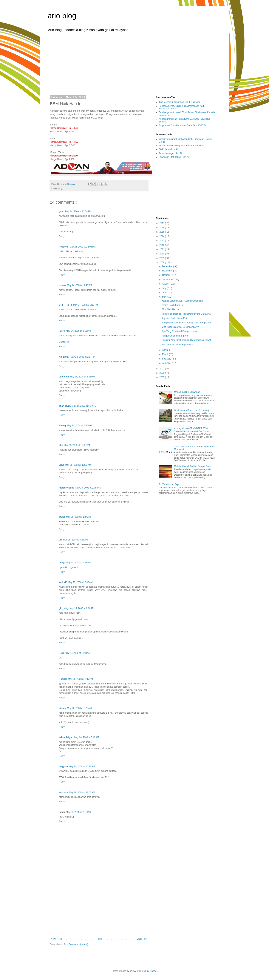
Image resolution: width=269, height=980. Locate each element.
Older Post (142, 939)
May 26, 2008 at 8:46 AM (87, 737)
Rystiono (64, 247)
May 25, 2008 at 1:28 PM (77, 653)
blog (60, 188)
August (166, 284)
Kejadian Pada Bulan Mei (174, 318)
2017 (162, 223)
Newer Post (57, 939)
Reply (62, 236)
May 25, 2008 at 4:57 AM (75, 540)
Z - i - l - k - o (65, 305)
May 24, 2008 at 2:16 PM (78, 331)
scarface (63, 792)
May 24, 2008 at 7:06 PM (79, 426)
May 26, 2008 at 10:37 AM (82, 767)
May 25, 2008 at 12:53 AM (88, 488)
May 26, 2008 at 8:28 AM (79, 708)
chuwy (133, 971)
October (166, 275)
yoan (61, 211)
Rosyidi (63, 679)
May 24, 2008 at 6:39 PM (84, 406)
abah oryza (65, 406)
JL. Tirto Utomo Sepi (169, 484)
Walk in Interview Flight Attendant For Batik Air (182, 146)
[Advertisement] (134, 63)
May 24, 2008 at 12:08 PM (82, 247)
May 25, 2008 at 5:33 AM (78, 563)
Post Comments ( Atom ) (76, 944)
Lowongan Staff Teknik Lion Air (174, 157)
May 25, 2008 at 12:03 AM (78, 465)
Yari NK (63, 582)
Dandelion (64, 342)
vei (60, 540)
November (168, 271)
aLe (61, 445)
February (167, 359)
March (166, 354)
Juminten (64, 377)
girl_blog (64, 608)
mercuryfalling (67, 488)
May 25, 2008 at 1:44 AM (78, 517)
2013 (162, 241)
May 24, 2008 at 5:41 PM (82, 377)
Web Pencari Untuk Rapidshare (177, 345)
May (165, 297)
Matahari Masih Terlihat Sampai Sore (193, 466)
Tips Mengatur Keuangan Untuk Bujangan (180, 102)
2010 (162, 254)
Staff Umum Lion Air (169, 149)
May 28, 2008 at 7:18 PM (78, 812)
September (168, 279)
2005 (162, 377)
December (168, 266)
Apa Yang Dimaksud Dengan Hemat (180, 331)
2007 (162, 369)
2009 (162, 258)
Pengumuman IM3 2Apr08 (175, 336)
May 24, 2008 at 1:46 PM (79, 285)
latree (62, 331)
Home (100, 939)
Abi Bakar (64, 357)
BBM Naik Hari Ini (170, 309)
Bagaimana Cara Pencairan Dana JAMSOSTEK (183, 125)
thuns (62, 517)
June (165, 293)
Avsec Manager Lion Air (171, 153)
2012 (162, 245)
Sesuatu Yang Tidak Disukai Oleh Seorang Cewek (186, 340)
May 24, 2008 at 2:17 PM (83, 357)
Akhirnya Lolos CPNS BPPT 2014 (191, 428)
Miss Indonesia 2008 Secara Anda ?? (180, 327)
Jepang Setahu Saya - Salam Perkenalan (182, 301)
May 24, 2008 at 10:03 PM (77, 445)
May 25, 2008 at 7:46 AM (80, 582)
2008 (162, 262)
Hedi (61, 653)
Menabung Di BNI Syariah (187, 392)
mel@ (62, 563)
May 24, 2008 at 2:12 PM (86, 305)
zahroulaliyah (66, 737)
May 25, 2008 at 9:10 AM (82, 608)
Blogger (153, 971)
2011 (162, 249)
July (164, 288)
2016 (162, 228)
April (165, 350)
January (166, 363)
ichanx (62, 285)
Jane (61, 465)
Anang (62, 426)
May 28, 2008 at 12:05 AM (82, 792)
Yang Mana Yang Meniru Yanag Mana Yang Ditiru (186, 323)
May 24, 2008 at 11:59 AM (78, 211)
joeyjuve (63, 767)
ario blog (62, 16)
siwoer (62, 708)
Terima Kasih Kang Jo (173, 305)
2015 (162, 232)
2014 (162, 236)
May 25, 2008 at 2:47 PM (80, 679)
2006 (162, 373)
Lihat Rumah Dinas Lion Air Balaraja (192, 410)
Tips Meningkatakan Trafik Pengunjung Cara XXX (186, 314)
